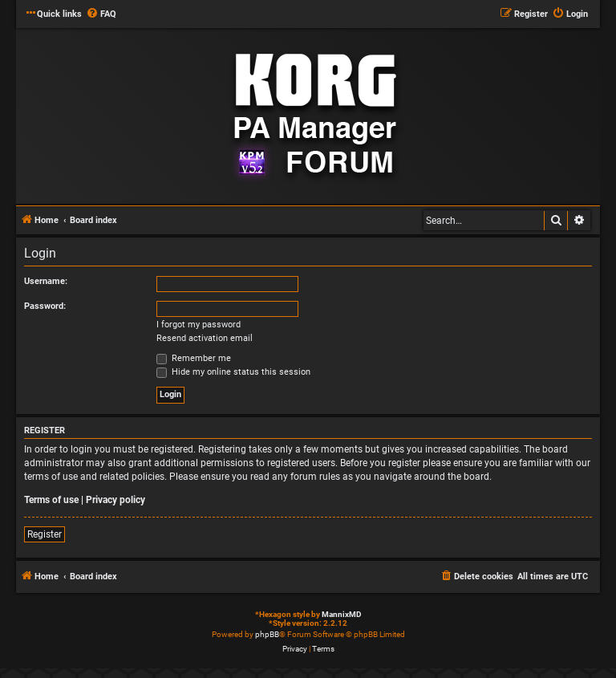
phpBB (267, 634)
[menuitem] (101, 14)
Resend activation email (205, 338)
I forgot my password (199, 325)
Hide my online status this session (233, 372)
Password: (45, 306)
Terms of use (51, 500)
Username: (46, 281)
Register (45, 534)
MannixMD (342, 614)
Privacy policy (115, 500)
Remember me (194, 358)
